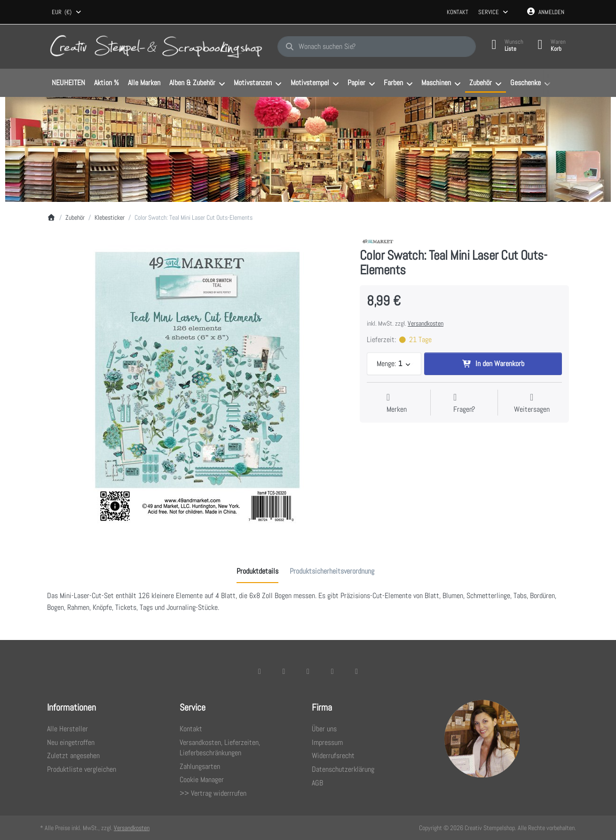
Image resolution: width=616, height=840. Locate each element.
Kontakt (458, 12)
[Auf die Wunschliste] (397, 404)
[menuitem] (68, 83)
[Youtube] (356, 671)
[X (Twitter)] (284, 671)
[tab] (257, 571)
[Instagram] (308, 671)
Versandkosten (426, 323)
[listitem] (196, 386)
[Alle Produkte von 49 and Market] (378, 241)
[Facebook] (260, 671)
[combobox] (67, 12)
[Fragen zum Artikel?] (464, 404)
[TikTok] (332, 671)
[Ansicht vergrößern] (196, 386)
